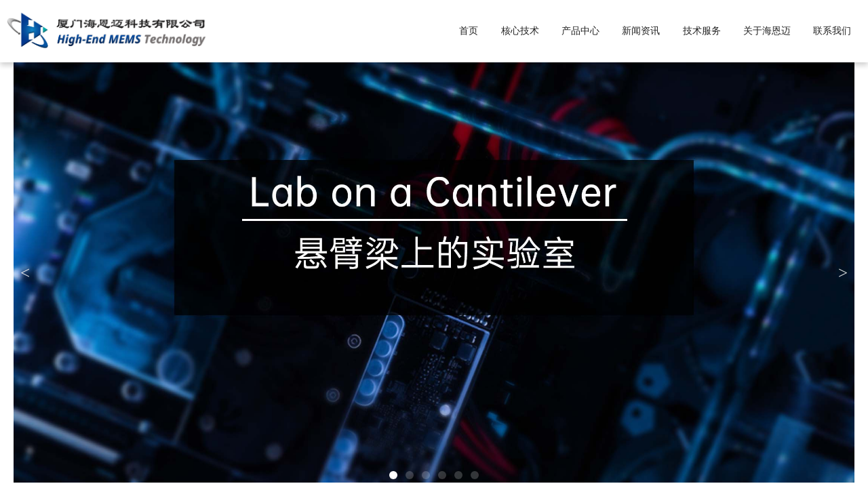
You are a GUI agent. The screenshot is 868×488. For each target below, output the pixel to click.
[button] (393, 475)
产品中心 (580, 31)
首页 (469, 31)
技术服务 (702, 31)
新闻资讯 (641, 31)
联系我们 (832, 31)
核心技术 (520, 31)
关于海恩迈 (767, 31)
